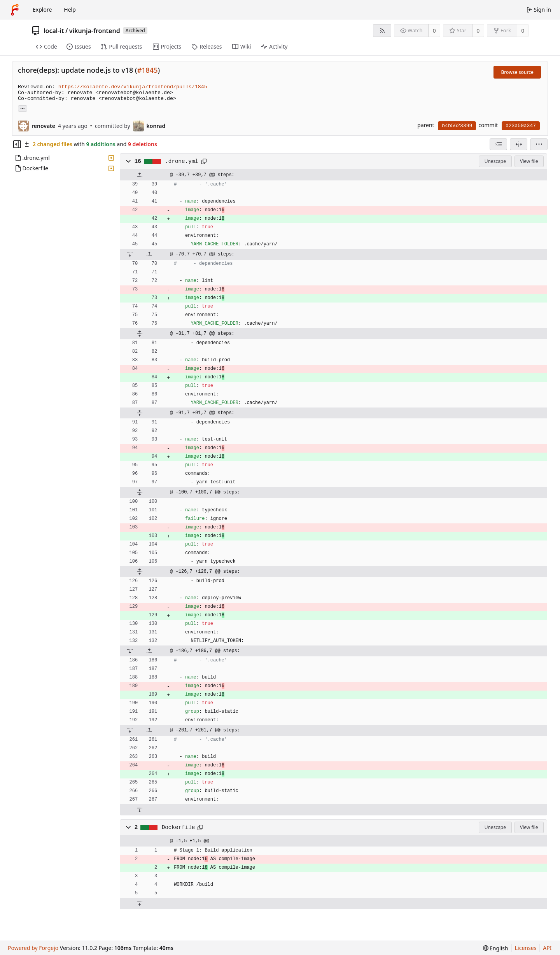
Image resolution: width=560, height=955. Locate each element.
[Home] (15, 10)
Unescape (495, 161)
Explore (42, 10)
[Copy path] (204, 161)
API (547, 948)
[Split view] (519, 144)
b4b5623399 (457, 126)
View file (529, 161)
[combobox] (498, 144)
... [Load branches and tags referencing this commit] (23, 108)
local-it (54, 31)
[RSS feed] (382, 31)
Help (70, 10)
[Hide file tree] (17, 144)
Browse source (517, 72)
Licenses (526, 948)
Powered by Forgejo (33, 948)
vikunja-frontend (95, 31)
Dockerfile (178, 827)
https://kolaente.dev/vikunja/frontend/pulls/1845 (133, 87)
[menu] (539, 144)
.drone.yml (182, 161)
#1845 (148, 70)
